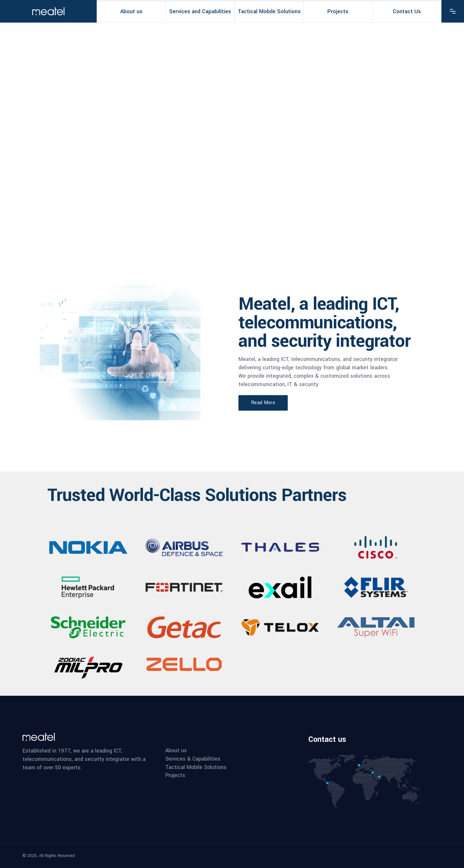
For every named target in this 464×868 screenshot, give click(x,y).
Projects (175, 775)
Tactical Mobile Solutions (196, 767)
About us (176, 751)
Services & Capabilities (193, 759)
